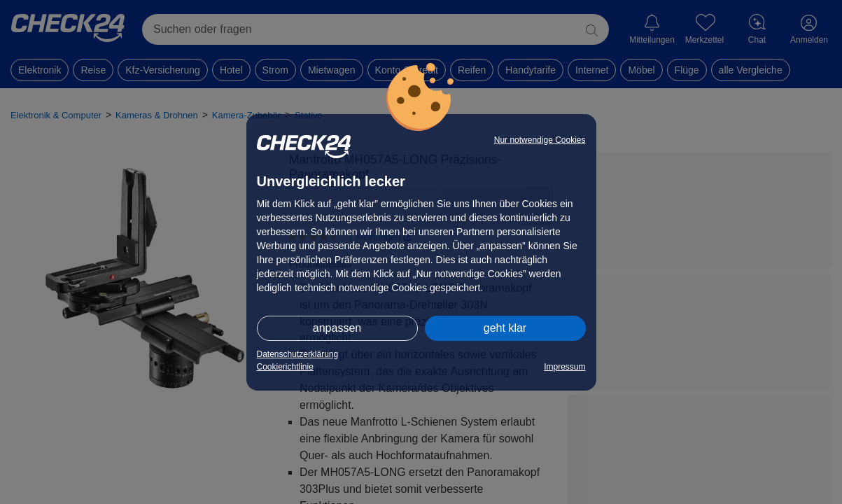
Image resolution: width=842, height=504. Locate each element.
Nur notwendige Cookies (540, 140)
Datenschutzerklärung (298, 354)
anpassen (337, 328)
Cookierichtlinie (285, 367)
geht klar (505, 328)
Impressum (564, 367)
